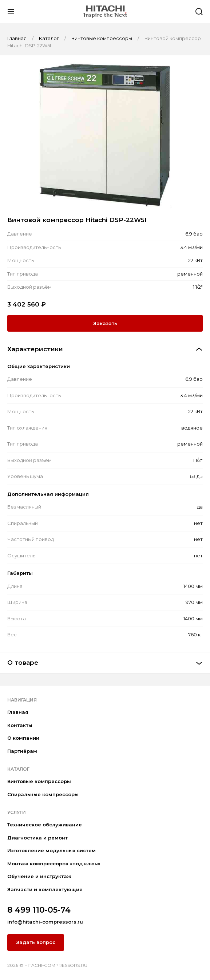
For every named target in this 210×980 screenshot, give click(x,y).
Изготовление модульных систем (51, 850)
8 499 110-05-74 (39, 910)
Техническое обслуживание (45, 825)
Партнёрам (22, 751)
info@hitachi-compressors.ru (45, 922)
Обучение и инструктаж (39, 876)
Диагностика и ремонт (37, 838)
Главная (18, 712)
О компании (23, 738)
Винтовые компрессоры (39, 781)
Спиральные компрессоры (43, 794)
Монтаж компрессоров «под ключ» (54, 864)
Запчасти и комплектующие (45, 889)
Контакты (20, 725)
